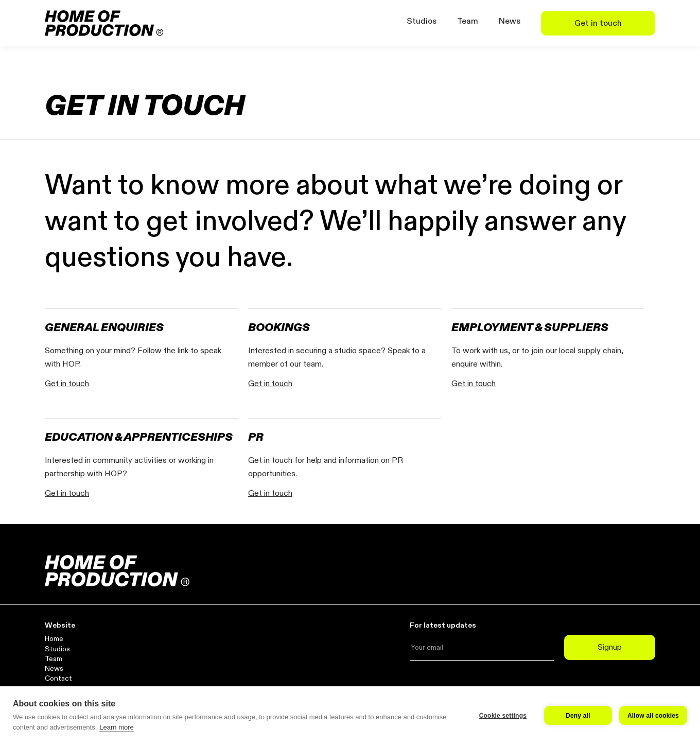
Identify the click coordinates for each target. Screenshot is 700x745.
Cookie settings (503, 716)
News (510, 21)
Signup (610, 647)
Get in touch (598, 23)
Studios (422, 21)
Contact (58, 679)
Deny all (578, 716)
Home (54, 639)
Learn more (116, 727)
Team (468, 21)
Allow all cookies (653, 716)
